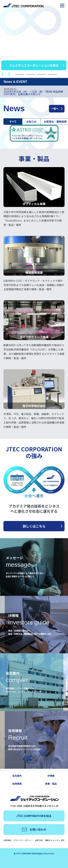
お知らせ (31, 122)
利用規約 (7, 840)
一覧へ (55, 109)
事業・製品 (51, 784)
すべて (13, 122)
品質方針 (39, 840)
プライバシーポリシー (23, 840)
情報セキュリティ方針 (55, 840)
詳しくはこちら (34, 526)
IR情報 (51, 776)
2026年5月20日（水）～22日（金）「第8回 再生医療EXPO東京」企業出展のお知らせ (33, 93)
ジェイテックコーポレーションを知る (34, 65)
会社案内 (17, 776)
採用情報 (17, 784)
